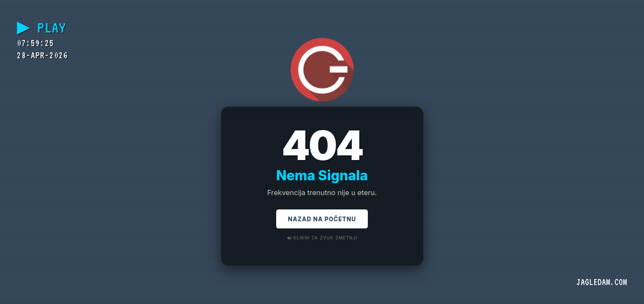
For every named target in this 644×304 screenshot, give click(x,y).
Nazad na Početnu (322, 220)
